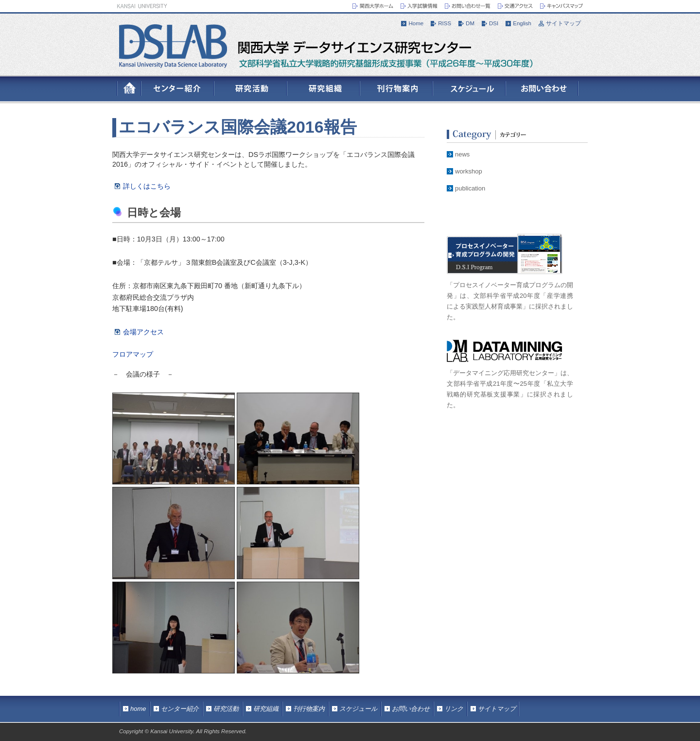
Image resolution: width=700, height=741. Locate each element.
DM (470, 23)
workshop (469, 171)
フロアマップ (133, 354)
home (138, 709)
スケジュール (358, 709)
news (462, 154)
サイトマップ (563, 23)
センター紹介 (180, 709)
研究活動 (226, 709)
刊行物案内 (309, 709)
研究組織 (266, 709)
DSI (494, 23)
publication (470, 188)
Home (416, 23)
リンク (454, 709)
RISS (445, 23)
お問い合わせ (411, 709)
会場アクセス (143, 332)
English (522, 23)
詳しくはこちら (147, 186)
